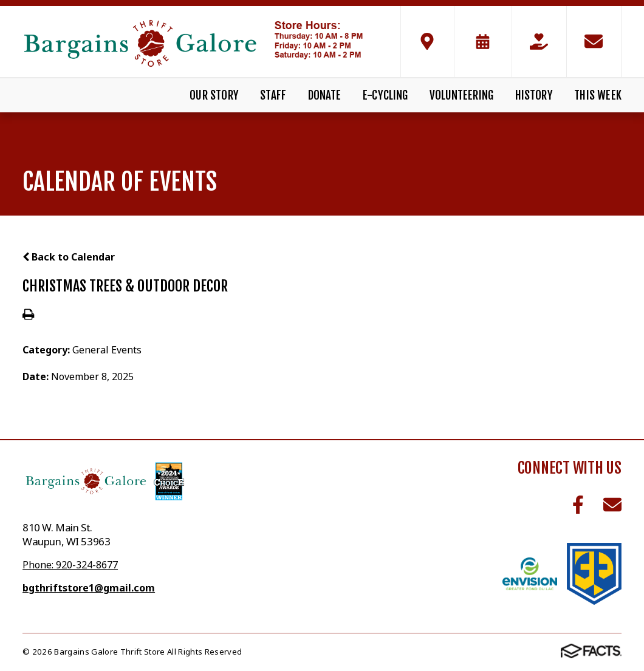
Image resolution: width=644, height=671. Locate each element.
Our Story (214, 95)
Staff (273, 95)
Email (612, 505)
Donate (325, 95)
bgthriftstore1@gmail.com (89, 588)
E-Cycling (385, 95)
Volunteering (461, 95)
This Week (598, 95)
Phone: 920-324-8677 (70, 565)
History (534, 95)
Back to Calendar (69, 257)
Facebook (578, 505)
